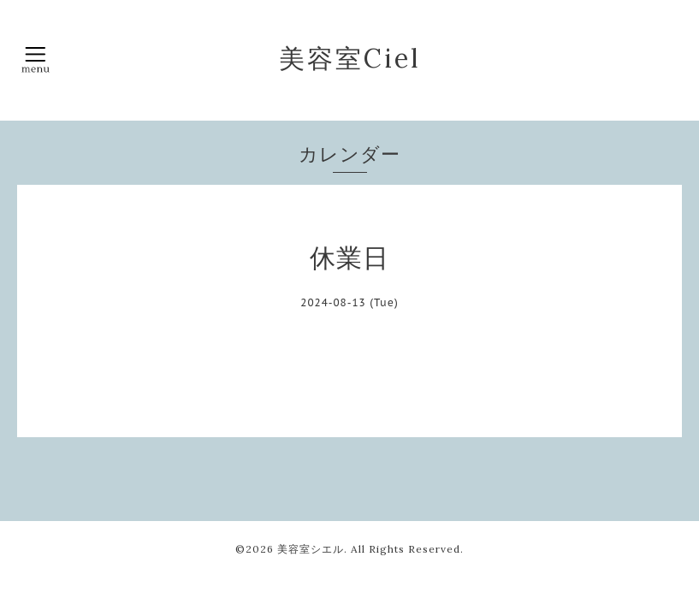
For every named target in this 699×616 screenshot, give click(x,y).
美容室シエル (311, 549)
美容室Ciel (350, 58)
